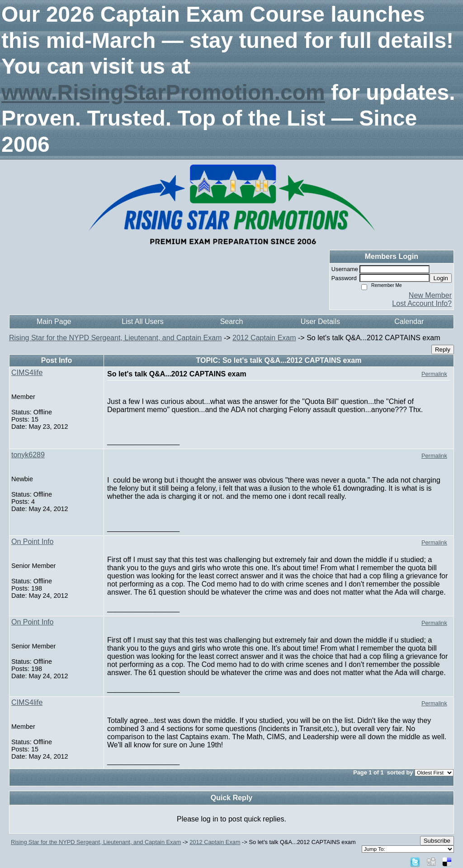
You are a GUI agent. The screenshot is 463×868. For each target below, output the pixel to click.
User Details (320, 321)
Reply (443, 350)
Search (232, 321)
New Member (430, 295)
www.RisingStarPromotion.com (163, 92)
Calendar (409, 321)
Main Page (54, 321)
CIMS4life (27, 373)
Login (441, 278)
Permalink (434, 374)
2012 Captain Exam (264, 338)
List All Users (142, 321)
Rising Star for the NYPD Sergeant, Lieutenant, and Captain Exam (115, 338)
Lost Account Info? (422, 303)
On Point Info (32, 542)
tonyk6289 (28, 455)
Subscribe (437, 841)
